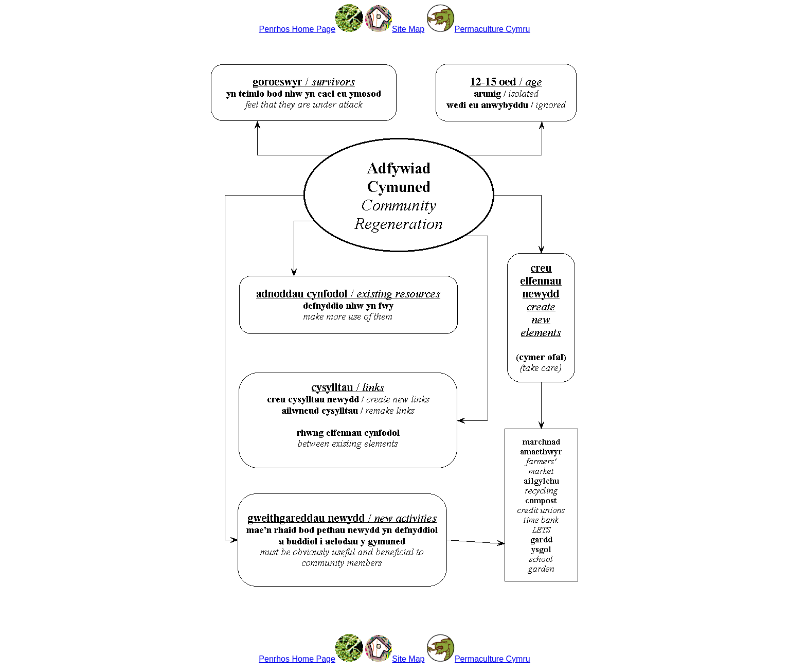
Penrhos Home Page (311, 659)
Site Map (395, 29)
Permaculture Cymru (492, 29)
